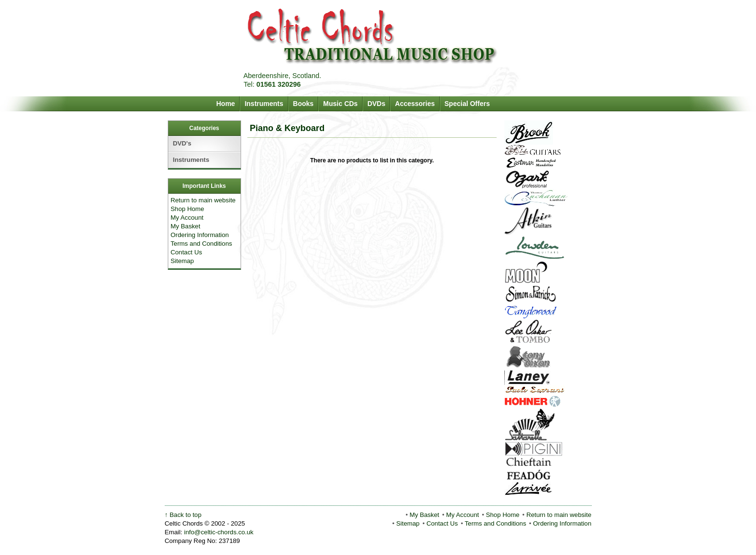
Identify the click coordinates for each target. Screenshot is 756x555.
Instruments (264, 104)
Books (304, 104)
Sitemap (182, 261)
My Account (187, 218)
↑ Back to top (183, 515)
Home (226, 104)
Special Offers (467, 104)
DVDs (376, 104)
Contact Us (186, 252)
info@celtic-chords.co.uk (219, 532)
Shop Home (188, 209)
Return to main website (203, 200)
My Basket (186, 226)
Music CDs (340, 104)
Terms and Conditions (202, 244)
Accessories (415, 104)
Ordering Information (200, 235)
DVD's (182, 143)
